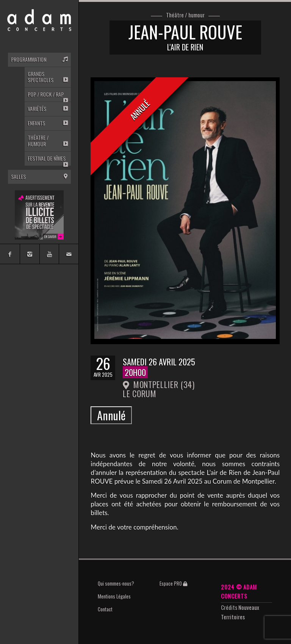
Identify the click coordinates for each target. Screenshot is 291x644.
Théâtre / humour (185, 15)
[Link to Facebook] (10, 254)
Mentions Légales (114, 596)
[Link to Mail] (69, 254)
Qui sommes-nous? (116, 583)
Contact (105, 609)
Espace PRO (173, 583)
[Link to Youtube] (49, 254)
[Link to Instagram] (30, 254)
